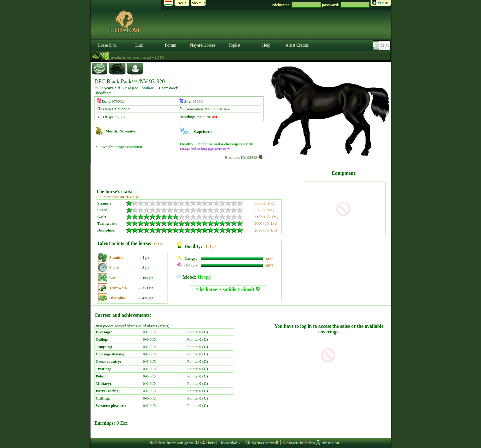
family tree (221, 109)
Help (266, 45)
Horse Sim (107, 45)
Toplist (235, 45)
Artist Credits (297, 45)
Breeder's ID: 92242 (241, 157)
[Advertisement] (199, 174)
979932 (118, 101)
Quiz (139, 45)
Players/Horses (202, 45)
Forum (170, 45)
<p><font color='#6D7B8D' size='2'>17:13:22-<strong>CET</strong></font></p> (382, 45)
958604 (199, 101)
